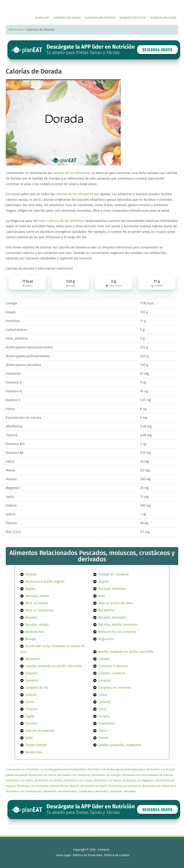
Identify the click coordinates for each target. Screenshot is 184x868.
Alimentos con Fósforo (49, 780)
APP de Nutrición (33, 6)
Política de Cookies (117, 855)
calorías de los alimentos (71, 173)
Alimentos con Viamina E (125, 786)
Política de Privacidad (88, 855)
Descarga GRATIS (157, 50)
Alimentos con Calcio (42, 775)
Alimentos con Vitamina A (159, 786)
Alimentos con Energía (106, 775)
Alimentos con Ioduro (108, 780)
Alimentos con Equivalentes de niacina (147, 775)
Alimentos (16, 30)
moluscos (116, 791)
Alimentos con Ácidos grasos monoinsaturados (56, 769)
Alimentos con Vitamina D (60, 791)
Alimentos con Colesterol (74, 775)
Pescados (130, 791)
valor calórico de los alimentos (62, 221)
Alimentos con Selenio (65, 786)
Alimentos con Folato (19, 780)
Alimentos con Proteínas (33, 786)
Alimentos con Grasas (78, 780)
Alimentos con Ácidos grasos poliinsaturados (116, 769)
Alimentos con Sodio (94, 786)
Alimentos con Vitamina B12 (24, 791)
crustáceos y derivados (93, 791)
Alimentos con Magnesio (139, 780)
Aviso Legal (64, 855)
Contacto (104, 850)
